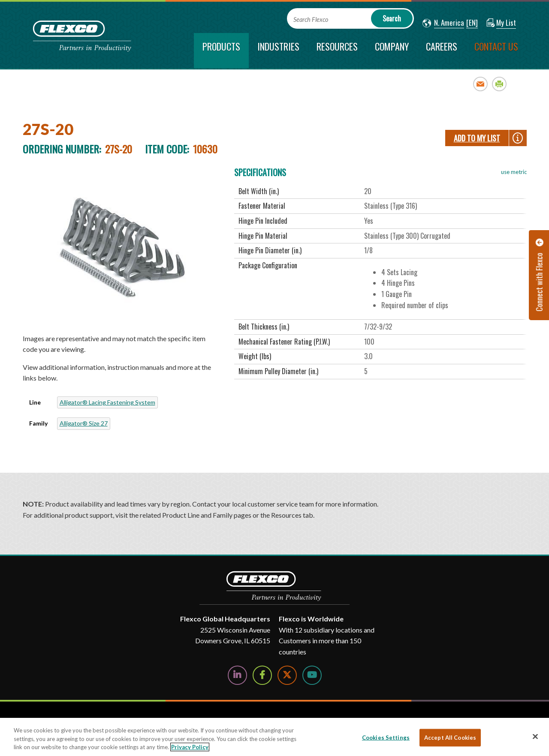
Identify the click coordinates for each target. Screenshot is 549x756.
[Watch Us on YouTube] (312, 675)
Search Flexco (311, 19)
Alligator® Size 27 (84, 423)
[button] (443, 23)
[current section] (221, 51)
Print (499, 84)
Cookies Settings (386, 737)
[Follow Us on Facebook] (262, 675)
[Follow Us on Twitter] (287, 675)
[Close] (535, 736)
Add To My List (477, 138)
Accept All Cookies (450, 737)
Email (481, 84)
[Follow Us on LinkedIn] (237, 675)
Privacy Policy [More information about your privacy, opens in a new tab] (190, 747)
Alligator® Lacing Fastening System (107, 402)
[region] (274, 737)
